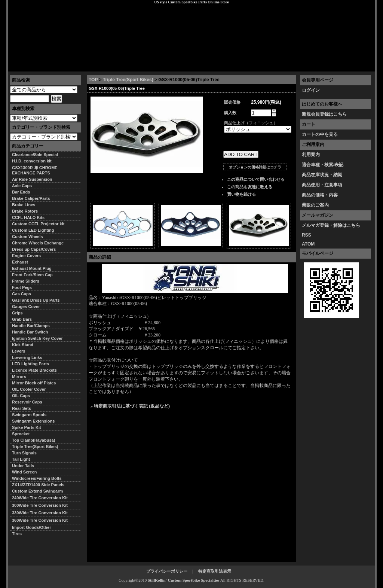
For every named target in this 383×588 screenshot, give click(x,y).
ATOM (308, 244)
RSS (307, 235)
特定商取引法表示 (215, 571)
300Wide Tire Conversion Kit (42, 505)
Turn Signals (24, 453)
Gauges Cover (26, 307)
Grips (17, 313)
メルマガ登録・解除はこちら (331, 225)
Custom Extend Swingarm (37, 491)
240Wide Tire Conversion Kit (42, 498)
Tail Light (21, 459)
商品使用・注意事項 (322, 185)
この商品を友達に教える (250, 187)
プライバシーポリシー (113, 65)
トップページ (27, 65)
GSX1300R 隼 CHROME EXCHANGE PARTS (35, 170)
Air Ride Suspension (32, 179)
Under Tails (23, 466)
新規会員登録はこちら (324, 114)
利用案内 (311, 155)
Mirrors (19, 377)
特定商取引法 (66, 65)
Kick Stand (23, 345)
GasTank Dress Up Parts (36, 300)
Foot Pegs (22, 287)
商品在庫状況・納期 (322, 175)
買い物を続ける (241, 194)
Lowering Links (27, 357)
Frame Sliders (26, 281)
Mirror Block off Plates (34, 383)
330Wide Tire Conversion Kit (42, 513)
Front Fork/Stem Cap (32, 275)
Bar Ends (21, 192)
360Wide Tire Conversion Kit (42, 520)
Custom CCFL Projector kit (38, 224)
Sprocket (21, 434)
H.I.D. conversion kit (32, 161)
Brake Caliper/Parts (31, 198)
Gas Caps (22, 294)
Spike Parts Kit (27, 427)
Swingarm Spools (29, 415)
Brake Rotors (25, 211)
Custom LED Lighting (33, 230)
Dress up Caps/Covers (34, 249)
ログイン (311, 90)
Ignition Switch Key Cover (37, 338)
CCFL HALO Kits (28, 217)
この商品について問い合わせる (256, 179)
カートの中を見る (320, 134)
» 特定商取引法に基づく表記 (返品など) (130, 406)
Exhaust (20, 262)
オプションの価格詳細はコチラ (255, 167)
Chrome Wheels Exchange (38, 243)
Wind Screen (24, 472)
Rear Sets (22, 408)
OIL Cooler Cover (29, 389)
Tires (17, 534)
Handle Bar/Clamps (31, 326)
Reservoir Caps (27, 402)
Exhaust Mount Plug (32, 268)
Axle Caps (22, 186)
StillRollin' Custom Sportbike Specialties (184, 580)
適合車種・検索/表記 (323, 165)
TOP (93, 80)
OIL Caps (21, 396)
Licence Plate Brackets (34, 370)
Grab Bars (22, 319)
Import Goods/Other (32, 527)
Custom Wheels (27, 237)
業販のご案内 (315, 205)
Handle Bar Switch (30, 332)
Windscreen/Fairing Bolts (37, 478)
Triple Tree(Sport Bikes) (128, 80)
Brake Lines (24, 205)
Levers (19, 351)
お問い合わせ (356, 65)
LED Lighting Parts (30, 364)
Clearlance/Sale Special (35, 155)
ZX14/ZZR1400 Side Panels (38, 485)
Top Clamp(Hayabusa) (33, 440)
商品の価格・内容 (320, 195)
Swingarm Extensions (33, 421)
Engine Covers (26, 256)
